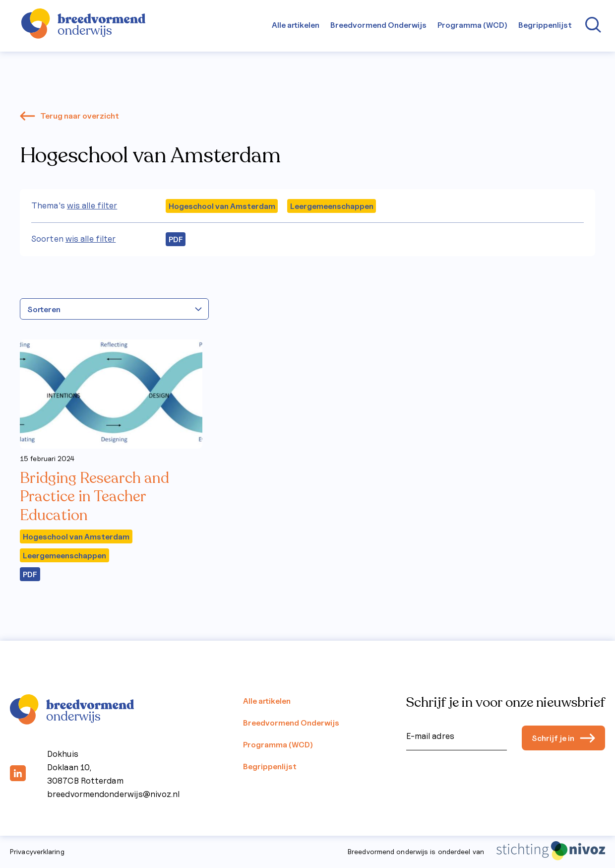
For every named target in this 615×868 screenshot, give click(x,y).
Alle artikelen (296, 25)
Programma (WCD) (472, 25)
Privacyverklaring (37, 852)
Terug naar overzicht (69, 116)
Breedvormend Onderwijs (378, 25)
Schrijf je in (563, 738)
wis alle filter (92, 205)
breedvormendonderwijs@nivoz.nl (113, 794)
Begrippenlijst (545, 25)
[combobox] (114, 309)
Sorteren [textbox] (44, 309)
